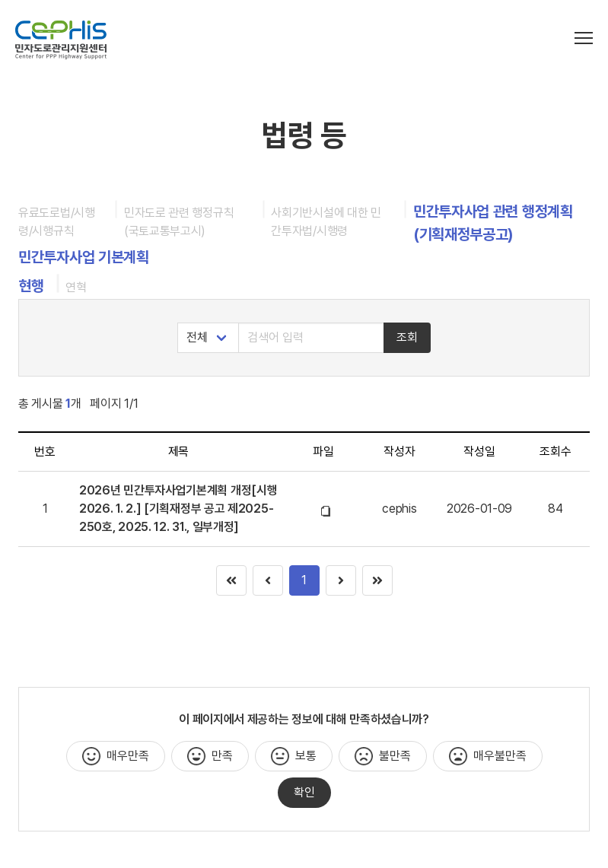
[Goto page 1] (377, 580)
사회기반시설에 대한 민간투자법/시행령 (326, 222)
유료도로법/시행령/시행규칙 (57, 222)
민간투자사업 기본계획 (84, 257)
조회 (407, 337)
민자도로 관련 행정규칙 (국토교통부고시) (179, 222)
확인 (304, 792)
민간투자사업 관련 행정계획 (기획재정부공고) (493, 223)
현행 (31, 286)
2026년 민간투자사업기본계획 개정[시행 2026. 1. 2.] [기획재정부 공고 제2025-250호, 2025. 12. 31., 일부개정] (178, 509)
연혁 (76, 287)
